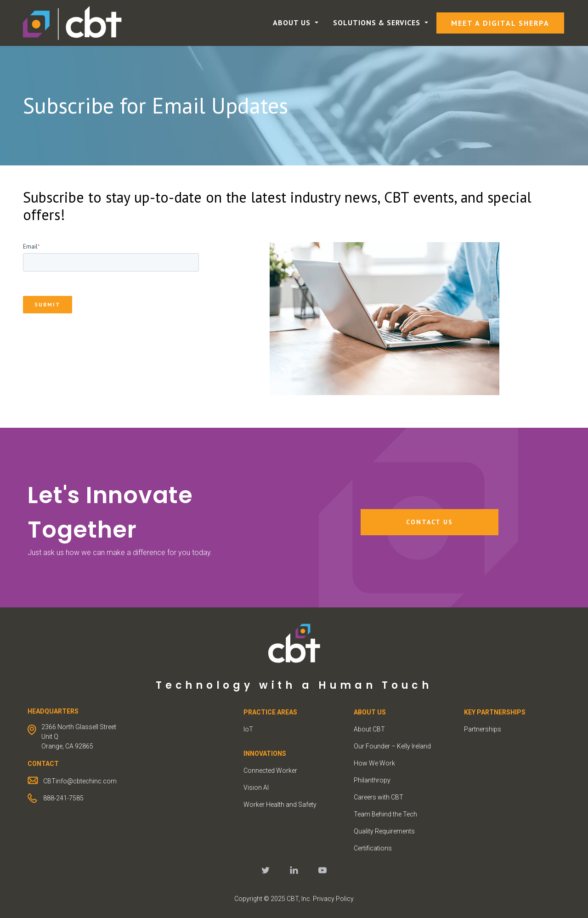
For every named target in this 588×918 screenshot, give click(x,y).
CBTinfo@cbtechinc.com (80, 781)
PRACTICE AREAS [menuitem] (270, 712)
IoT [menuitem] (248, 729)
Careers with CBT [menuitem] (379, 797)
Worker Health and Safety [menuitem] (280, 805)
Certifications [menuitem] (373, 848)
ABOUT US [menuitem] (370, 712)
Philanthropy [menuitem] (372, 780)
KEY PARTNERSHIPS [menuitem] (495, 712)
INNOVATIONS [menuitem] (265, 754)
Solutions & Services (378, 23)
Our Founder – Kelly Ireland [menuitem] (392, 746)
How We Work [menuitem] (374, 763)
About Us (293, 23)
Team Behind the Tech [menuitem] (385, 814)
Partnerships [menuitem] (483, 729)
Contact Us (430, 522)
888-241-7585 (63, 798)
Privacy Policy (333, 899)
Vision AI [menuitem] (256, 788)
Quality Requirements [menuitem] (384, 831)
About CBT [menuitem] (369, 729)
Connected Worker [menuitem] (270, 771)
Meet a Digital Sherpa (500, 23)
